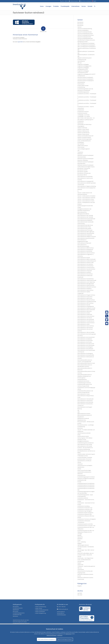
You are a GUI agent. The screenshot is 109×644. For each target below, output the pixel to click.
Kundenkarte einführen (83, 498)
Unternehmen (81, 569)
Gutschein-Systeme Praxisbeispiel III (86, 81)
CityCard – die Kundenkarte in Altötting (86, 198)
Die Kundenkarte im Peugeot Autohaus (86, 295)
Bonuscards (16, 611)
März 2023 (80, 595)
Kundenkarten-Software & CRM (85, 514)
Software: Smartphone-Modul (84, 137)
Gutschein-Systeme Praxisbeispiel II (85, 79)
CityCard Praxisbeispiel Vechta (84, 37)
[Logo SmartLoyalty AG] (30, 6)
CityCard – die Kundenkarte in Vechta (86, 201)
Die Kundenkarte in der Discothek (85, 340)
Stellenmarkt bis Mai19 (83, 146)
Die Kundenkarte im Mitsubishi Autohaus (87, 287)
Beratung (80, 409)
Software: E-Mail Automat (83, 131)
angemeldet (20, 42)
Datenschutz (68, 634)
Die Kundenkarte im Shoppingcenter (86, 306)
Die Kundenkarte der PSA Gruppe (85, 230)
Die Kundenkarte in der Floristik (85, 342)
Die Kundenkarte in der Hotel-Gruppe (86, 345)
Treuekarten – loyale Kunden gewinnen (86, 566)
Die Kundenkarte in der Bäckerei (85, 339)
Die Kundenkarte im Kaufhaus (84, 272)
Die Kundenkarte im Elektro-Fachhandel (86, 259)
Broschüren (80, 428)
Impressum (80, 464)
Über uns (80, 568)
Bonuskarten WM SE (82, 175)
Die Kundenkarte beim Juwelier (84, 228)
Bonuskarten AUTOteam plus (84, 173)
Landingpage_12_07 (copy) (83, 115)
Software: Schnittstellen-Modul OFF (85, 136)
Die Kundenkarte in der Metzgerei (85, 347)
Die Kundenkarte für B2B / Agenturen (86, 232)
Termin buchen (81, 147)
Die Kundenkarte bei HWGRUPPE (85, 220)
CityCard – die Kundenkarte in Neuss (86, 199)
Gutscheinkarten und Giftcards (84, 461)
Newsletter (80, 539)
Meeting (79, 535)
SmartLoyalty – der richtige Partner (85, 558)
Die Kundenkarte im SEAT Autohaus (85, 303)
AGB (78, 412)
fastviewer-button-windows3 (28, 13)
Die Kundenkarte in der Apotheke (85, 176)
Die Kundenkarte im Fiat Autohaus (85, 264)
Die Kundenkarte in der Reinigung (85, 353)
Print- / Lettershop (82, 542)
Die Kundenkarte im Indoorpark (85, 271)
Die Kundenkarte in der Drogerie (85, 407)
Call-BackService (85, 609)
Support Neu (80, 565)
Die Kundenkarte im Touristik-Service (86, 321)
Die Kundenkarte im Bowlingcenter (85, 250)
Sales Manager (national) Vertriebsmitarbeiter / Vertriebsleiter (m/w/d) (86, 547)
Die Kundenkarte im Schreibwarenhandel (87, 302)
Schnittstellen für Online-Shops (84, 124)
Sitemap (79, 557)
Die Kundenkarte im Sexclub (84, 305)
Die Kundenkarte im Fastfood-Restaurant (87, 261)
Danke (79, 435)
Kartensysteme (81, 84)
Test (78, 150)
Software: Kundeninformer (83, 133)
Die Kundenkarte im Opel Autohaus (85, 290)
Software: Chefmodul (82, 128)
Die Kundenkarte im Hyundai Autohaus (86, 269)
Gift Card (79, 63)
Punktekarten (81, 121)
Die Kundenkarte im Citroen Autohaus (86, 253)
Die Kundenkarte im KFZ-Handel (85, 444)
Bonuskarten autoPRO (83, 172)
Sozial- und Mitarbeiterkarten (84, 560)
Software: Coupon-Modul (83, 129)
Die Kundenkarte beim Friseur (84, 227)
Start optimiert (81, 144)
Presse (79, 540)
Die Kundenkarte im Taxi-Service (85, 318)
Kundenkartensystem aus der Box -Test (86, 526)
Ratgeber (80, 543)
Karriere (79, 469)
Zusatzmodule (81, 579)
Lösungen (80, 534)
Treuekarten (80, 152)
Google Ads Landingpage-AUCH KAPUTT (86, 74)
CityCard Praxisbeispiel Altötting (85, 29)
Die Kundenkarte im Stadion (84, 313)
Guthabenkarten (81, 76)
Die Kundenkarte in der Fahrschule (85, 402)
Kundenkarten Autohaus (83, 112)
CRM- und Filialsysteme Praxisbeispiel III (86, 47)
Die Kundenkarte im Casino (84, 394)
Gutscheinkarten (81, 82)
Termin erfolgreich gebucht (84, 149)
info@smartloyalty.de (63, 609)
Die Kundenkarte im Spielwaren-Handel (86, 308)
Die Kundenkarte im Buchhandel (85, 251)
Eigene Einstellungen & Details (65, 639)
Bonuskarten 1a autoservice (84, 168)
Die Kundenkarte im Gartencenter (85, 401)
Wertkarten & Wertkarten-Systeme (85, 578)
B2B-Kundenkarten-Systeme (84, 414)
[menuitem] (42, 6)
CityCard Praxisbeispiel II (83, 30)
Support (79, 563)
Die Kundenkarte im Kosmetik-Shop (86, 279)
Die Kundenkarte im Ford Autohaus (85, 266)
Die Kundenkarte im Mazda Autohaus (86, 285)
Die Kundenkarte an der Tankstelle (85, 215)
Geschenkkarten (81, 61)
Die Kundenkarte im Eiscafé (84, 258)
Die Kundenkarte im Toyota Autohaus (86, 323)
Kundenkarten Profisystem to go (85, 508)
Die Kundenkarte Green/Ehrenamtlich (86, 238)
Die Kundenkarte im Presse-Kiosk (85, 297)
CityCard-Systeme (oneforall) (84, 433)
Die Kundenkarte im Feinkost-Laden (86, 262)
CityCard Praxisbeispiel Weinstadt (85, 38)
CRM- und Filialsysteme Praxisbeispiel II (86, 45)
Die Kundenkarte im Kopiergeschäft (85, 181)
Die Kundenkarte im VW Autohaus (85, 327)
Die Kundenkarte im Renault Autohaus (86, 300)
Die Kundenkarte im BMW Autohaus (86, 248)
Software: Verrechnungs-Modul (85, 139)
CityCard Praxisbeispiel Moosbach (85, 34)
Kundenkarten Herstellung (83, 506)
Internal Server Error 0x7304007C (85, 466)
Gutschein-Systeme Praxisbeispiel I (85, 77)
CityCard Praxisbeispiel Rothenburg (85, 35)
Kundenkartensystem (82, 113)
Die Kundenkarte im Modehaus (85, 288)
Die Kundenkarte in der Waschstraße (86, 355)
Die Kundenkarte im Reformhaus (85, 298)
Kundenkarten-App (17, 615)
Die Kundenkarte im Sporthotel (85, 311)
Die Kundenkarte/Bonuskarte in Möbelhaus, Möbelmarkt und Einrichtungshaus (85, 376)
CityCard (79, 27)
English (94, 1)
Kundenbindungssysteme (83, 92)
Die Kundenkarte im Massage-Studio (86, 284)
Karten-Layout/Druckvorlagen (84, 470)
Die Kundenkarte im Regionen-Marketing (87, 186)
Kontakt (79, 482)
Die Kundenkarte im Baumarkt (84, 243)
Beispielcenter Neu (82, 420)
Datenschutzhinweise (51, 635)
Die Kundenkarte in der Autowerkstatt (86, 337)
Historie (79, 462)
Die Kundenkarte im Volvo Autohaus (86, 326)
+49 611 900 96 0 (62, 607)
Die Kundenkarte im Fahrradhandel (85, 399)
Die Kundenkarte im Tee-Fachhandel (86, 319)
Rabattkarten (81, 123)
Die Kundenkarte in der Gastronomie (86, 344)
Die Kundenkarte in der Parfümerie (85, 349)
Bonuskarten (80, 22)
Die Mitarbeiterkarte (82, 379)
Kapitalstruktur (81, 467)
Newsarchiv (80, 537)
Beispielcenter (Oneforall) (83, 418)
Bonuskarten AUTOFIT (83, 170)
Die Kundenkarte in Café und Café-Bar (86, 332)
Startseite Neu (81, 561)
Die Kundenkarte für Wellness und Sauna (87, 237)
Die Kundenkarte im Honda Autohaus (86, 267)
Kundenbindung (81, 87)
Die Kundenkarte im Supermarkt (85, 314)
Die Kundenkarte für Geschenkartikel (86, 233)
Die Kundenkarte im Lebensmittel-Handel (87, 280)
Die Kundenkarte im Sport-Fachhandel (86, 310)
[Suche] (95, 6)
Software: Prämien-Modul (83, 134)
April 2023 (80, 593)
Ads (78, 410)
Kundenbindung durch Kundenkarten (86, 483)
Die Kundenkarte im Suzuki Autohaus (86, 316)
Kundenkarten (81, 110)
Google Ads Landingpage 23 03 (84, 66)
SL (78, 191)
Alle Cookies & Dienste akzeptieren (46, 639)
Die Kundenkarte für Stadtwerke (85, 235)
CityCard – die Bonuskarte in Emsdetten (86, 196)
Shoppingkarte (81, 126)
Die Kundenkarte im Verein (84, 324)
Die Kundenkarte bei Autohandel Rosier (86, 219)
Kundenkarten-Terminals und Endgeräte (87, 519)
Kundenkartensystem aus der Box (85, 524)
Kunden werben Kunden (83, 86)
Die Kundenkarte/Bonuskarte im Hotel (86, 363)
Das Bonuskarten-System (83, 436)
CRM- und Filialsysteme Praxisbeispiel (86, 43)
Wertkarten (80, 154)
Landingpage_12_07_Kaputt (84, 116)
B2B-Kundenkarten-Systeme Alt (85, 415)
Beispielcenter (81, 417)
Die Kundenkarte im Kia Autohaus (85, 274)
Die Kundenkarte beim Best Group (85, 225)
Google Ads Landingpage (83, 64)
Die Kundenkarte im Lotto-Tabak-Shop (86, 282)
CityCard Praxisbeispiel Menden (85, 32)
